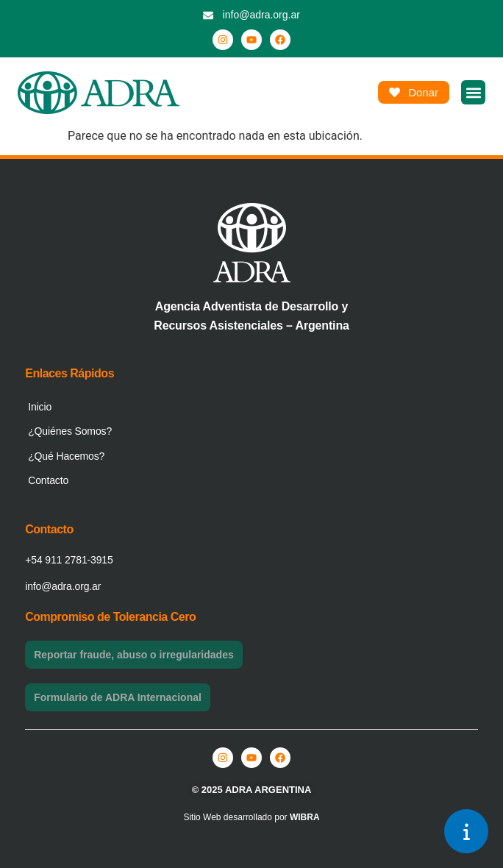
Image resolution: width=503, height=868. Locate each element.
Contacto (48, 480)
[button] (473, 92)
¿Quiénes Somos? (70, 431)
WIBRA (305, 817)
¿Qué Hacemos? (66, 456)
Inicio (40, 407)
